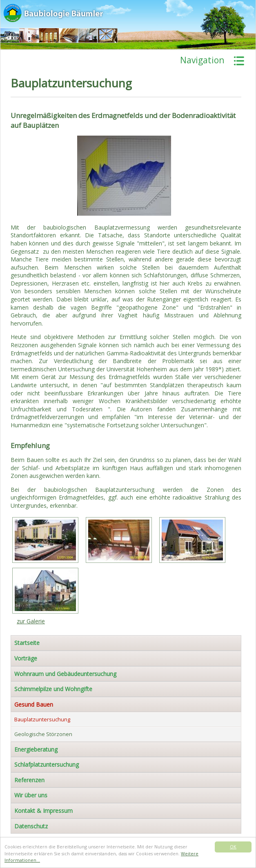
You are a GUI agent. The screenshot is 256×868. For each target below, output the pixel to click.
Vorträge (26, 658)
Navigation (202, 60)
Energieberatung (36, 749)
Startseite (27, 643)
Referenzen (29, 780)
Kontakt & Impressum (43, 811)
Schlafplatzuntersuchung (47, 764)
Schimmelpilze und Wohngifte (53, 689)
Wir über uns (31, 795)
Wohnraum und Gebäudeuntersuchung (65, 674)
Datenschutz (31, 826)
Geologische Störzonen (43, 734)
